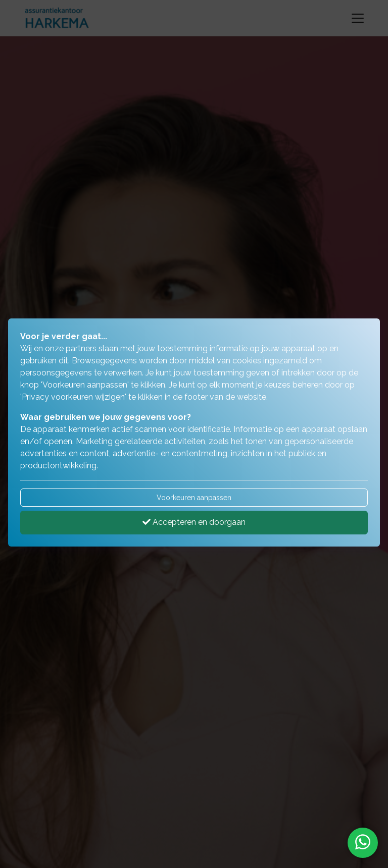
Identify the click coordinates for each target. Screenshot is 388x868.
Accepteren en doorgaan (194, 522)
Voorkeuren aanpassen (194, 498)
